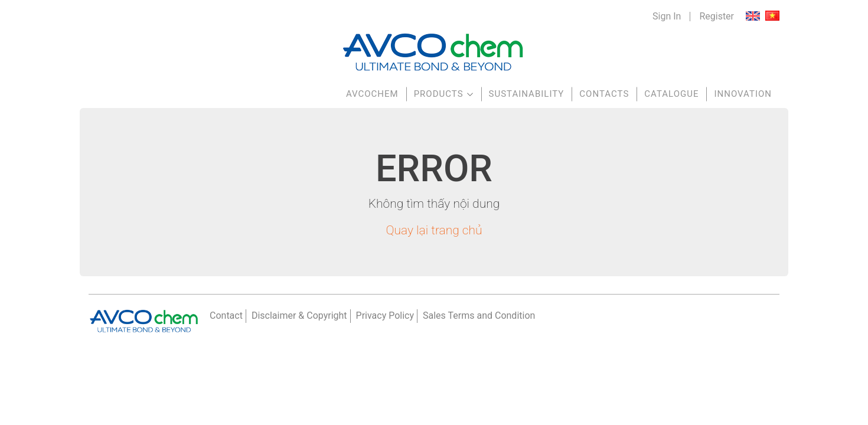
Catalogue (671, 94)
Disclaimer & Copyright (299, 316)
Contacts (604, 94)
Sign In (667, 17)
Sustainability (527, 94)
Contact (226, 316)
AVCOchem (372, 94)
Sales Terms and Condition (479, 316)
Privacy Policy (385, 316)
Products (439, 94)
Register (717, 17)
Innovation (743, 94)
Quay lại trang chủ (434, 230)
